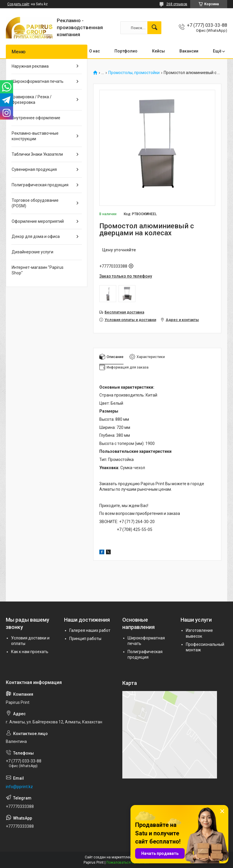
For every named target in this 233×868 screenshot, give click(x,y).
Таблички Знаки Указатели (37, 154)
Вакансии (189, 51)
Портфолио (126, 51)
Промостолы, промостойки (134, 73)
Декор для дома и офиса (36, 236)
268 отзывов (177, 4)
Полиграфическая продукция (40, 185)
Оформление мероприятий (38, 221)
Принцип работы (85, 639)
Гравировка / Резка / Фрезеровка (32, 100)
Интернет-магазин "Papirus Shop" (38, 270)
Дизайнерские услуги (32, 252)
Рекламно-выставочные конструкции (35, 136)
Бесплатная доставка (124, 312)
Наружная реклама (30, 66)
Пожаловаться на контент (128, 862)
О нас (95, 51)
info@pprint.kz (19, 787)
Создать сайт (18, 4)
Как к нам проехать (30, 652)
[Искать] (154, 28)
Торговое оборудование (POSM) (35, 203)
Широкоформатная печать (38, 81)
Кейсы (158, 51)
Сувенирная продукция (34, 169)
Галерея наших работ (90, 630)
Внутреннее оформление (36, 118)
